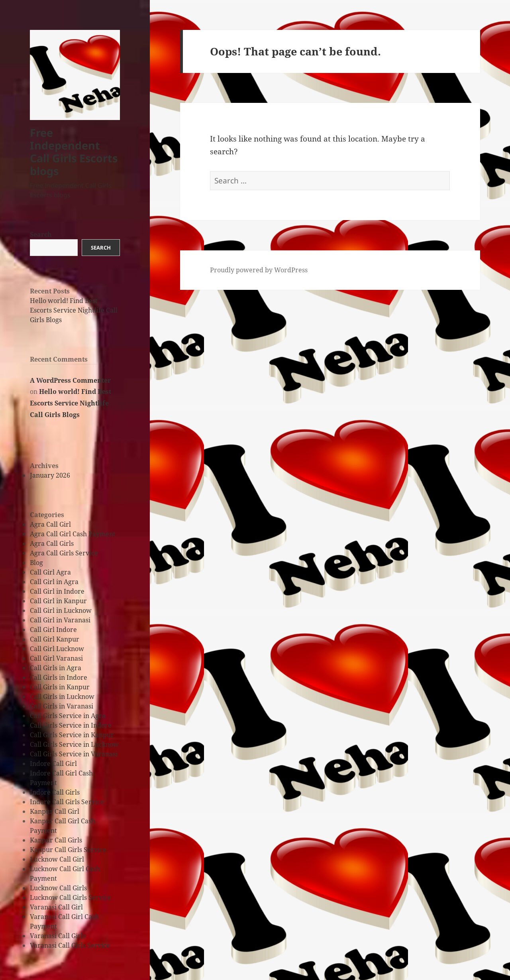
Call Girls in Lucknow (62, 697)
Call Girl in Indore (57, 591)
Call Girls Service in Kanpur (72, 735)
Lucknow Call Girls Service (71, 897)
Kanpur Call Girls (56, 840)
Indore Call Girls (55, 792)
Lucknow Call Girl (57, 859)
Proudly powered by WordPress (259, 270)
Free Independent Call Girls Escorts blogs (74, 152)
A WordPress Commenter (70, 380)
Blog (36, 563)
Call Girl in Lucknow (61, 610)
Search (41, 234)
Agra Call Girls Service (64, 553)
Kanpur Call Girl (55, 811)
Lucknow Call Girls (58, 888)
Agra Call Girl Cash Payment (73, 534)
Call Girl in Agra (54, 582)
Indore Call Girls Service (67, 802)
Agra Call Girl (50, 524)
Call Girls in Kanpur (60, 687)
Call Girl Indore (53, 630)
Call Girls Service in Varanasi (74, 754)
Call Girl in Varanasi (60, 620)
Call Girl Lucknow (57, 649)
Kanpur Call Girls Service (68, 850)
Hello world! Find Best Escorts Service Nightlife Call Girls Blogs (74, 310)
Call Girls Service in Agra (68, 716)
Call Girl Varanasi (56, 658)
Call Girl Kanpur (55, 639)
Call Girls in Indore (59, 677)
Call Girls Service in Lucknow (74, 744)
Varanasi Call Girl (56, 907)
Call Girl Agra (50, 572)
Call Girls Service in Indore (71, 725)
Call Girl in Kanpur (58, 601)
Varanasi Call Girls (58, 936)
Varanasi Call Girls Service (70, 945)
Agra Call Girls (52, 543)
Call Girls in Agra (56, 668)
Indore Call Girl (53, 764)
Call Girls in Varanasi (62, 706)
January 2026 (50, 475)
